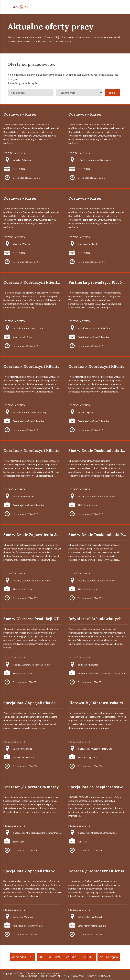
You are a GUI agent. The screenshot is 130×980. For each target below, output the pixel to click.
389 (41, 957)
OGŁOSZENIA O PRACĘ (99, 976)
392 (66, 957)
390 (49, 957)
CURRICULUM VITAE (50, 976)
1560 (102, 957)
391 (58, 957)
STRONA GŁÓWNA (28, 976)
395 (92, 957)
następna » (113, 957)
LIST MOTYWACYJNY (73, 976)
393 (75, 957)
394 (83, 957)
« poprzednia (19, 957)
